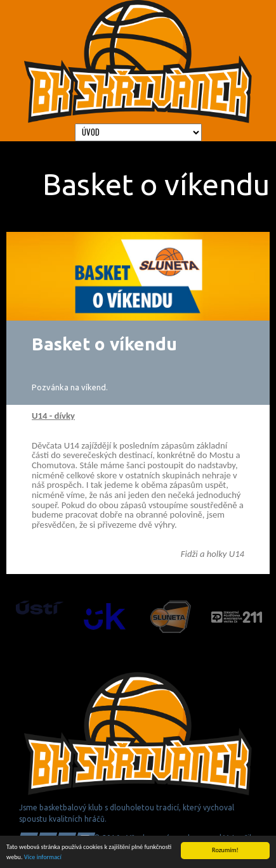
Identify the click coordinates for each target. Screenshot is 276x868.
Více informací (43, 857)
